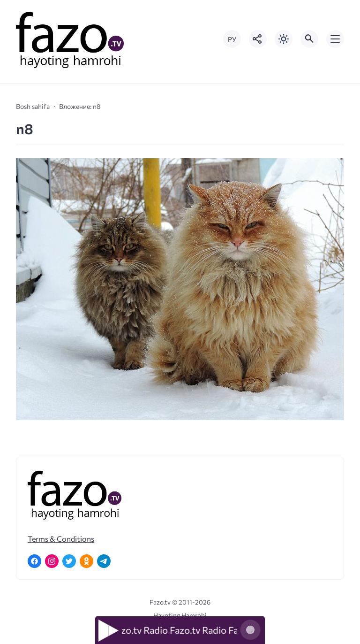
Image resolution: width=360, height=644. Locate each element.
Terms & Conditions (61, 539)
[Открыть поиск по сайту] (309, 39)
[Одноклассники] (86, 561)
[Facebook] (34, 561)
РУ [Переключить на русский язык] (232, 39)
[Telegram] (104, 561)
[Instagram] (52, 561)
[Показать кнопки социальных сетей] (258, 39)
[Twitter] (69, 561)
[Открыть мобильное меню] (335, 39)
